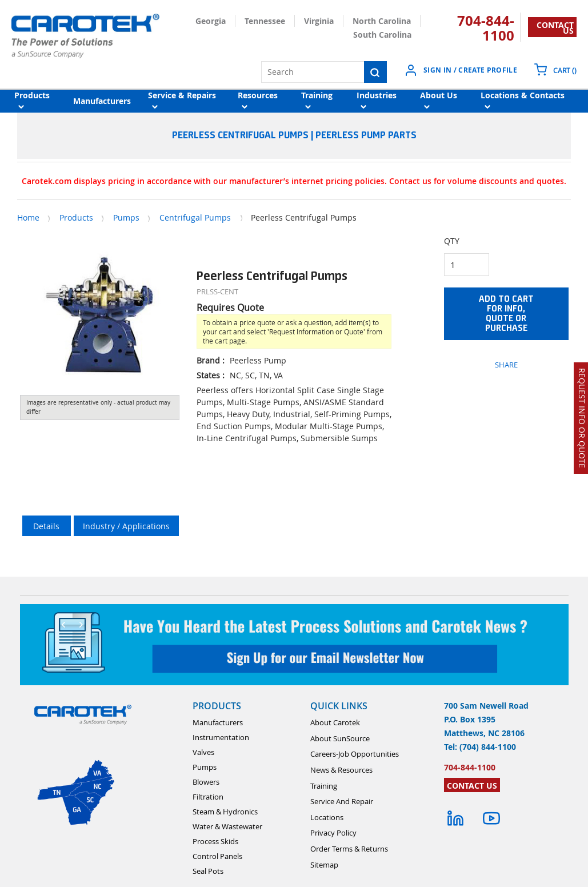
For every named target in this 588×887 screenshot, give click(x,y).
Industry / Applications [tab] (126, 526)
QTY (452, 241)
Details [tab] (46, 526)
